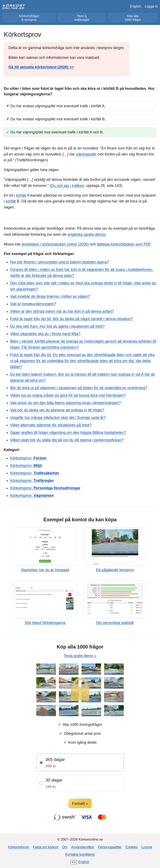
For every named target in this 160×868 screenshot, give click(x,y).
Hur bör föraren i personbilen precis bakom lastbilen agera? (59, 262)
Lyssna (147, 847)
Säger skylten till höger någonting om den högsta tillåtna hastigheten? (68, 433)
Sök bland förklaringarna (45, 623)
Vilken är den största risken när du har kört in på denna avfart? (62, 311)
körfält (21, 195)
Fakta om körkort (46, 847)
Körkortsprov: (28, 458)
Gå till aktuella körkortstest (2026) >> (41, 67)
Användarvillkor (83, 847)
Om (65, 847)
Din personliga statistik (115, 623)
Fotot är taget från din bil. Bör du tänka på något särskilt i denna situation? (72, 319)
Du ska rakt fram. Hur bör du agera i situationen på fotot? (57, 326)
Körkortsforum (19, 847)
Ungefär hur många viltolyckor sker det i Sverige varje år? (58, 418)
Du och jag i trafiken (67, 186)
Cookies (131, 847)
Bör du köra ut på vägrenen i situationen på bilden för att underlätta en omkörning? (79, 388)
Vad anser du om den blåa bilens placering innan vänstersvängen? (66, 403)
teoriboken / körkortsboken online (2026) (55, 244)
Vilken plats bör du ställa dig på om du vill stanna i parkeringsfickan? (67, 440)
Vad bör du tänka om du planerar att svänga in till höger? (57, 410)
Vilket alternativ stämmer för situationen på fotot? (51, 425)
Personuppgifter (110, 847)
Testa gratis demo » (80, 656)
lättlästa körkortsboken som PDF (124, 244)
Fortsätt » (80, 804)
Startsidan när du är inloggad (45, 570)
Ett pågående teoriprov (115, 570)
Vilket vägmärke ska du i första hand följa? (45, 334)
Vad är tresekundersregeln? (33, 304)
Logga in (151, 6)
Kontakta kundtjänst (80, 854)
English (136, 6)
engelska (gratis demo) (87, 234)
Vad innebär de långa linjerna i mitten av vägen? (50, 296)
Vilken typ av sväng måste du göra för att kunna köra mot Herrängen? (68, 395)
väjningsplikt (86, 154)
